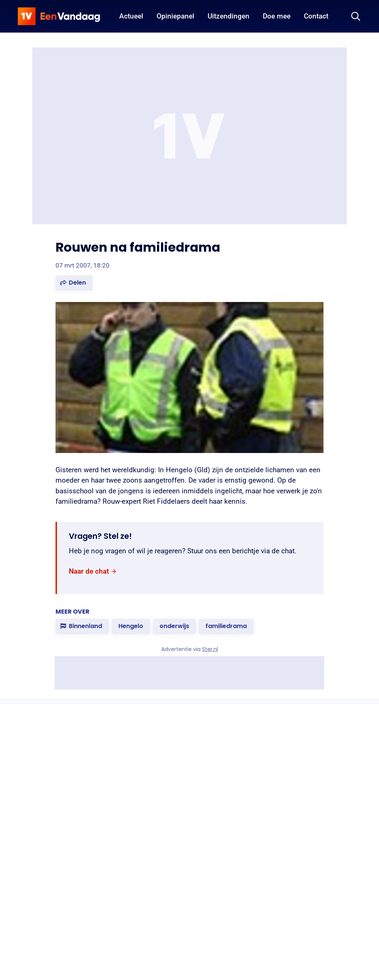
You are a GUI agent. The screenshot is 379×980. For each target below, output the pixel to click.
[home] (59, 16)
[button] (74, 283)
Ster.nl (210, 649)
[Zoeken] (356, 16)
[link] (93, 572)
